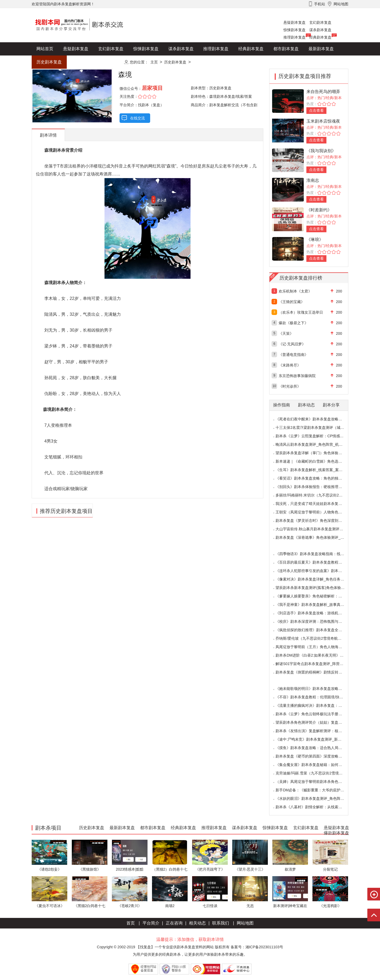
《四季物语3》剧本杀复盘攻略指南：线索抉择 (313, 554)
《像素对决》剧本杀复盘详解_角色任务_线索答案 (316, 579)
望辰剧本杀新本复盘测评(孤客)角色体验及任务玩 (315, 588)
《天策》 (286, 333)
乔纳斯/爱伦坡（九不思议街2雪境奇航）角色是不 (316, 638)
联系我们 (221, 923)
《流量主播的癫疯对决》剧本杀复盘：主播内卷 (314, 705)
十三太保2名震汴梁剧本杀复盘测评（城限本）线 (315, 428)
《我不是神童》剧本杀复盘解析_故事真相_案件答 (316, 605)
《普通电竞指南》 (293, 355)
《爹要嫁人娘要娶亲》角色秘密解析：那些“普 (313, 596)
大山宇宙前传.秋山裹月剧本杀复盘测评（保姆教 (315, 529)
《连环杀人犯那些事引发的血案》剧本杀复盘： (314, 571)
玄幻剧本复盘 (320, 22)
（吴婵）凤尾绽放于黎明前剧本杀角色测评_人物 (315, 782)
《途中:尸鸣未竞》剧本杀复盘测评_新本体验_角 (315, 739)
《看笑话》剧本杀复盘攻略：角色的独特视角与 (314, 478)
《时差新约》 (319, 210)
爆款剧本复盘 (84, 62)
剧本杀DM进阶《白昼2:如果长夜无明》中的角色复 (317, 655)
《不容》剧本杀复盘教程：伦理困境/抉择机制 (313, 697)
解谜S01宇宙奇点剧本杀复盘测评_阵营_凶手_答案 (317, 664)
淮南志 (313, 180)
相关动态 (197, 923)
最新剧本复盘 (321, 49)
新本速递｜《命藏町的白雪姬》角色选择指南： (314, 461)
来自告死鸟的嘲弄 (323, 92)
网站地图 (245, 923)
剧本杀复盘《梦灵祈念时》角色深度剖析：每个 (314, 521)
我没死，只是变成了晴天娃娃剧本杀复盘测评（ (314, 504)
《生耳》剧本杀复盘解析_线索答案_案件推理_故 (315, 470)
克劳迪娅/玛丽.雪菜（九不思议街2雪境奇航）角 (315, 773)
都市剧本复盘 (286, 49)
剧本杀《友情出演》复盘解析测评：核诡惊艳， (314, 731)
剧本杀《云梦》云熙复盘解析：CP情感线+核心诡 (316, 436)
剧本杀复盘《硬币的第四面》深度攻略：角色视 (314, 756)
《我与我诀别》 (321, 151)
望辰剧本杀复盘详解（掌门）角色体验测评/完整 (315, 453)
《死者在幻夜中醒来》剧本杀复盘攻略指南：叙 (314, 419)
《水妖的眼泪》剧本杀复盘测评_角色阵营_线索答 (316, 798)
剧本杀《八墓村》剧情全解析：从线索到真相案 (314, 807)
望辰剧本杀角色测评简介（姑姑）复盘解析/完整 (315, 722)
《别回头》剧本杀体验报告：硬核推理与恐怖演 (314, 487)
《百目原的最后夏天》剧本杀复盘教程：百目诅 (314, 562)
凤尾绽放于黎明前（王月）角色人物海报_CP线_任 (317, 647)
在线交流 (137, 118)
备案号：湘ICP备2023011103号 (257, 947)
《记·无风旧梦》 (292, 344)
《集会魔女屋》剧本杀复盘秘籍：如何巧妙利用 (314, 765)
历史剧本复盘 (49, 62)
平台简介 (151, 923)
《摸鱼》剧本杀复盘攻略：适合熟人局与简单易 (314, 748)
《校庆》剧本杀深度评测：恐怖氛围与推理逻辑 (314, 621)
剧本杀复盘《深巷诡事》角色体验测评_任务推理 (315, 537)
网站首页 (45, 49)
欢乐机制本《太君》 (295, 291)
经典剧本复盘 (320, 37)
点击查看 (316, 110)
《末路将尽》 (290, 365)
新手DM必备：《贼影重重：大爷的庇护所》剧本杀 (317, 790)
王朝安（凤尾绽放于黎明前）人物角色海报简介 (314, 512)
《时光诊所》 (290, 386)
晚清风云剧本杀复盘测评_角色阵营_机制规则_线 (315, 444)
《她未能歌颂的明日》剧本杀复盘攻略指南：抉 (314, 689)
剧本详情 (48, 135)
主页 (154, 62)
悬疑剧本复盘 (294, 22)
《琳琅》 (315, 240)
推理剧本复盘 (294, 37)
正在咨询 (174, 923)
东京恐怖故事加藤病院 (297, 376)
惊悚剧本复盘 (294, 30)
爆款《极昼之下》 (293, 323)
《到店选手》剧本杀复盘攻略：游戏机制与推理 (314, 613)
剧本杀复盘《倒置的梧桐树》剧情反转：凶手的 (314, 672)
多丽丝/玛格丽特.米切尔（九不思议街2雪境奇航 (315, 495)
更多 (111, 62)
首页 (131, 923)
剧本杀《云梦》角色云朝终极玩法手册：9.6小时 (315, 714)
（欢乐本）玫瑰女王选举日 (301, 312)
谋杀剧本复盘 (320, 30)
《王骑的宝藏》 (292, 302)
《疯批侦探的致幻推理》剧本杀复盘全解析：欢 (314, 630)
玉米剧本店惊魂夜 (323, 121)
